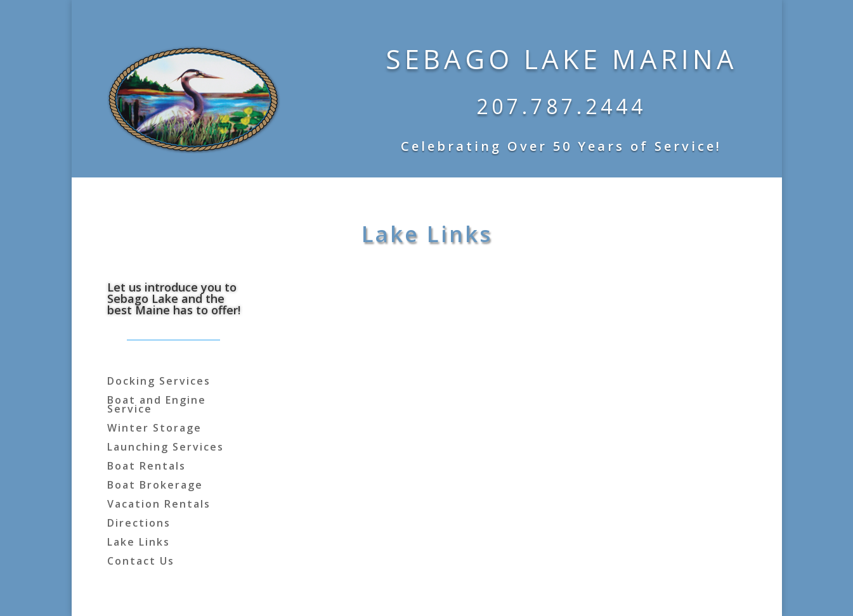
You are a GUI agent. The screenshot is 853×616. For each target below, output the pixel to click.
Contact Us (141, 562)
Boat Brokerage (155, 486)
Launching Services (166, 448)
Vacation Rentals (159, 505)
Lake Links (139, 543)
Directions (139, 524)
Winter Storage (154, 429)
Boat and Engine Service (157, 406)
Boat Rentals (147, 467)
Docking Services (159, 382)
